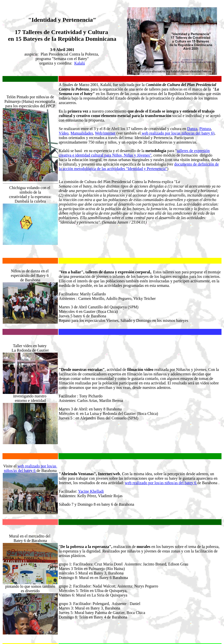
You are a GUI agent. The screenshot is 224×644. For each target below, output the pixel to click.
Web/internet (105, 132)
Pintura (205, 128)
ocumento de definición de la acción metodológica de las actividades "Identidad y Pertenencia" (139, 166)
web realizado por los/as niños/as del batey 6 (161, 426)
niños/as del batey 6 (20, 413)
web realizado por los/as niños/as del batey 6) (178, 132)
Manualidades (82, 132)
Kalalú (80, 63)
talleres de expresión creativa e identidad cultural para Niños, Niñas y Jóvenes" (134, 152)
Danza (192, 128)
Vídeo (64, 132)
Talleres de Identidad (97, 635)
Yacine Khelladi (91, 434)
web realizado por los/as (37, 409)
